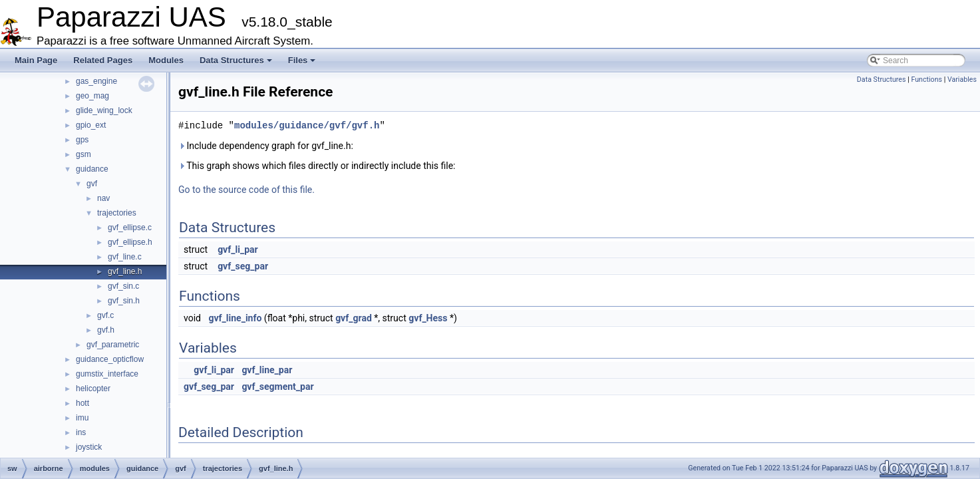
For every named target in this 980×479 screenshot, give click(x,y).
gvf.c (105, 315)
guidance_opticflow (110, 359)
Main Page (36, 60)
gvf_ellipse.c (130, 228)
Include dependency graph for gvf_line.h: (266, 146)
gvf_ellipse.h (130, 242)
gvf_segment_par (277, 387)
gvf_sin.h (124, 301)
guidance (92, 169)
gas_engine (96, 81)
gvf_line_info (235, 318)
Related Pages (103, 60)
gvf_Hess (428, 318)
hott (82, 403)
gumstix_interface (107, 374)
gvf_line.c (125, 257)
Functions (926, 80)
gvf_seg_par (243, 266)
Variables (962, 80)
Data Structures (236, 60)
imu (82, 418)
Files (302, 60)
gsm (83, 154)
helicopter (93, 389)
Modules (166, 60)
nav (103, 198)
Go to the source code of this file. (246, 190)
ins (81, 432)
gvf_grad (354, 318)
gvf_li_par (238, 249)
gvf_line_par (267, 370)
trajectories (117, 213)
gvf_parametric (113, 345)
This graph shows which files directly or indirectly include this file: (317, 166)
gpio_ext (91, 125)
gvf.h (106, 330)
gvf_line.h (125, 271)
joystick (89, 447)
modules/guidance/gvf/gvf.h (307, 125)
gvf (92, 184)
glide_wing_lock (104, 110)
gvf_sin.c (123, 286)
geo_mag (92, 96)
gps (82, 140)
